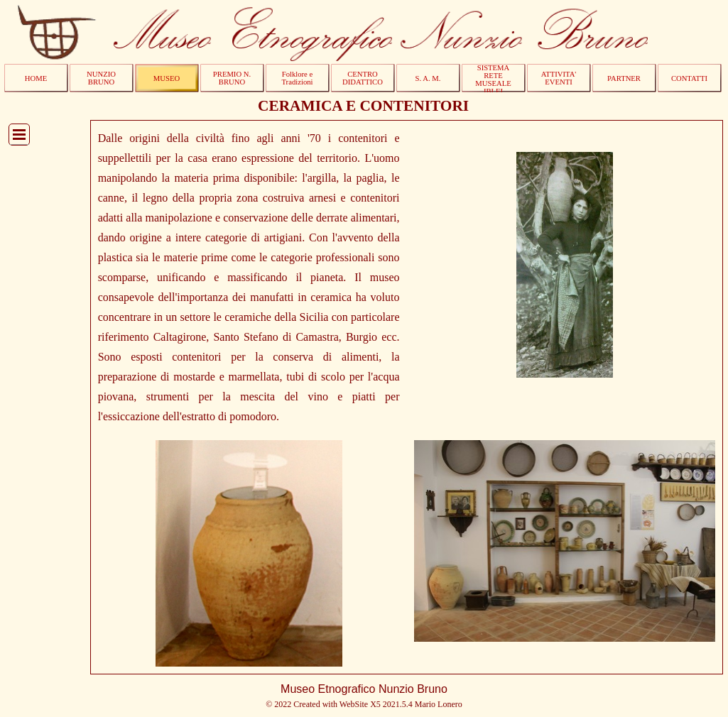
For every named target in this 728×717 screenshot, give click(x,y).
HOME (36, 78)
